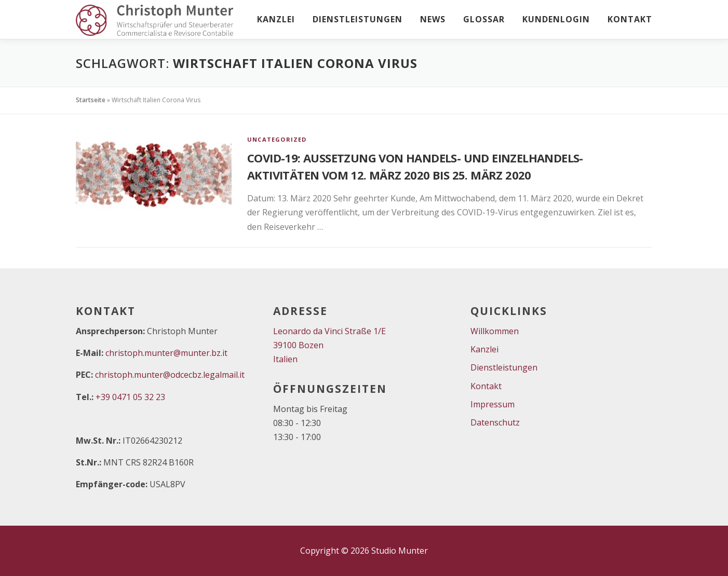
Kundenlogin (556, 19)
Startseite (91, 100)
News (433, 19)
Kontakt (630, 19)
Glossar (484, 19)
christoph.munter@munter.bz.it (166, 353)
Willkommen (495, 331)
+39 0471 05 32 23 (130, 397)
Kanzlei (276, 19)
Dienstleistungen (358, 19)
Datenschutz (495, 422)
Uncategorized (277, 139)
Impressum (493, 404)
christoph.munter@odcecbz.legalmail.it (170, 375)
